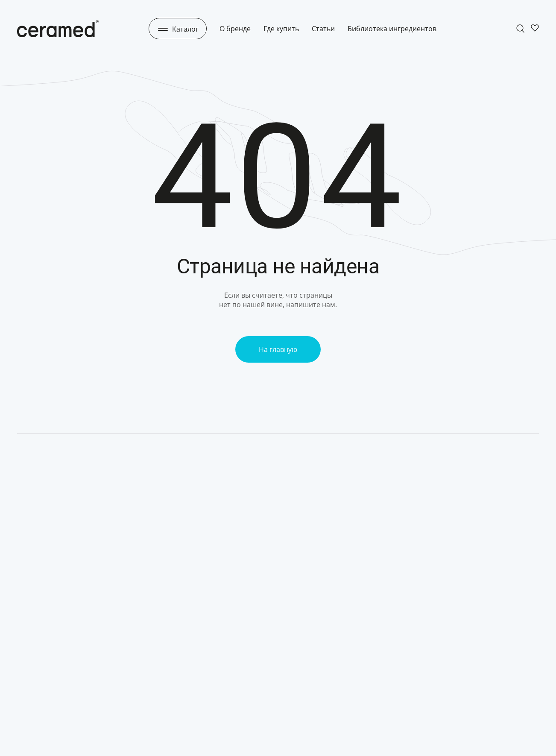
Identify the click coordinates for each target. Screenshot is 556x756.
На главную (278, 349)
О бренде (235, 29)
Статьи (323, 29)
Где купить (281, 29)
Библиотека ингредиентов (392, 29)
